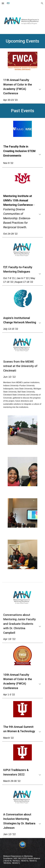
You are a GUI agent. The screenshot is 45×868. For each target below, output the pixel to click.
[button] (3, 3)
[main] (23, 41)
